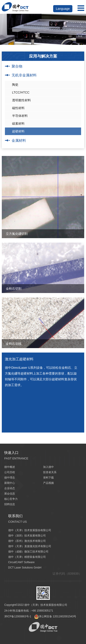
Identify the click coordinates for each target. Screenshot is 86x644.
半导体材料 (20, 116)
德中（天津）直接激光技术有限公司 (30, 546)
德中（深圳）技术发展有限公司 (27, 536)
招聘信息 (10, 504)
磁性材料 (18, 108)
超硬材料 (18, 131)
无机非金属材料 (24, 75)
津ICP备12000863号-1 (18, 616)
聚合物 (17, 66)
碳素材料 (18, 124)
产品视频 (48, 483)
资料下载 (48, 478)
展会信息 (10, 494)
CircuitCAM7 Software (21, 562)
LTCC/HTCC (21, 92)
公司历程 (10, 472)
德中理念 (10, 478)
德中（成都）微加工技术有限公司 (28, 552)
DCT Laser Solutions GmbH (25, 568)
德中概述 (10, 467)
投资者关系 (50, 472)
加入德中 (48, 467)
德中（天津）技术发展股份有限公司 (30, 530)
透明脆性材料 (21, 100)
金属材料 (19, 141)
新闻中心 (10, 483)
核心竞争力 (11, 499)
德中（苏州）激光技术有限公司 (27, 541)
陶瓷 (15, 85)
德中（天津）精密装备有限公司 (27, 557)
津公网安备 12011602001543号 (55, 616)
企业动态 (10, 488)
